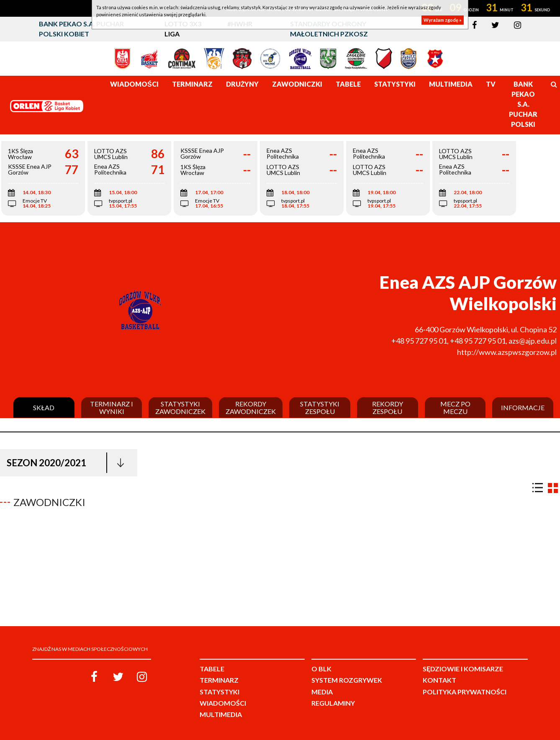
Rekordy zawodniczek (251, 407)
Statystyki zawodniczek (180, 407)
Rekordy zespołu (388, 407)
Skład (44, 408)
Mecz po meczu (455, 407)
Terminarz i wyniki (112, 407)
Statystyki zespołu (320, 407)
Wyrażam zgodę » (443, 20)
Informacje (523, 408)
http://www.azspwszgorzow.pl (507, 352)
